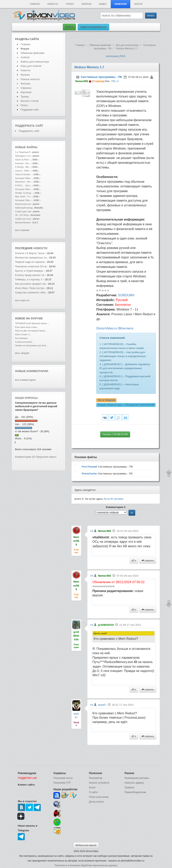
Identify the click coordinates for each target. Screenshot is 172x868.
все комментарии (25, 380)
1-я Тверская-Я (23, 152)
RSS (123, 56)
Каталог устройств (99, 783)
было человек (114, 499)
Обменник (120, 4)
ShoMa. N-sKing (23, 193)
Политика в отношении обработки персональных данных (86, 865)
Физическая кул (23, 204)
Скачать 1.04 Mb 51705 (115, 434)
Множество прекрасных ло (31, 258)
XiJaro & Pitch (22, 160)
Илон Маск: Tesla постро (30, 288)
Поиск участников (99, 797)
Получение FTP (62, 783)
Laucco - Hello (22, 171)
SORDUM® (126, 295)
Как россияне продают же (30, 284)
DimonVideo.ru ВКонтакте (115, 328)
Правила (129, 788)
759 (113, 81)
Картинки (26, 92)
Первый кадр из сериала (30, 262)
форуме (37, 318)
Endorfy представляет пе (30, 275)
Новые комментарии (32, 371)
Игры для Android (31, 66)
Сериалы (26, 88)
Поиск (24, 105)
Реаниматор (96, 778)
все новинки (22, 230)
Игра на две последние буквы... (31, 331)
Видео (103, 4)
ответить (148, 561)
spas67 (102, 705)
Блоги (92, 788)
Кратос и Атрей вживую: (30, 271)
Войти (69, 27)
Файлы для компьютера (35, 62)
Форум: (126, 405)
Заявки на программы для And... (31, 345)
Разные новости (30, 79)
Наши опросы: (27, 398)
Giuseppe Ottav (23, 178)
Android (86, 4)
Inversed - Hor (22, 163)
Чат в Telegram (106, 400)
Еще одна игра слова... (27, 327)
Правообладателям (135, 792)
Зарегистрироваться (93, 27)
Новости (53, 4)
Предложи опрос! (46, 457)
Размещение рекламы (137, 778)
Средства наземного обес (30, 292)
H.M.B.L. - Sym (22, 185)
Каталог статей (29, 101)
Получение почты (63, 778)
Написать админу (134, 783)
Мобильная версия (86, 845)
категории (112, 56)
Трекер (70, 4)
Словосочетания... (24, 342)
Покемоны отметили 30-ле (31, 266)
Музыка (25, 75)
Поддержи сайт (30, 110)
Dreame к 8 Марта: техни (30, 253)
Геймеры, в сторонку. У (29, 279)
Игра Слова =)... (23, 334)
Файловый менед (24, 208)
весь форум (22, 353)
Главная (35, 4)
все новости (22, 300)
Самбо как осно (23, 219)
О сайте (93, 792)
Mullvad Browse (23, 223)
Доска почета (96, 802)
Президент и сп (23, 156)
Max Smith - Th (22, 196)
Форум (138, 4)
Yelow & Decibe (23, 174)
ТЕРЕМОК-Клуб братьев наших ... (32, 323)
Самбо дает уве (23, 211)
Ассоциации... (22, 338)
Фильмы (26, 84)
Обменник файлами (33, 53)
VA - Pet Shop (22, 215)
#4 (92, 531)
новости (40, 248)
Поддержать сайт (29, 126)
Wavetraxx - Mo (23, 182)
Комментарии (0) (25, 457)
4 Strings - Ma (22, 167)
